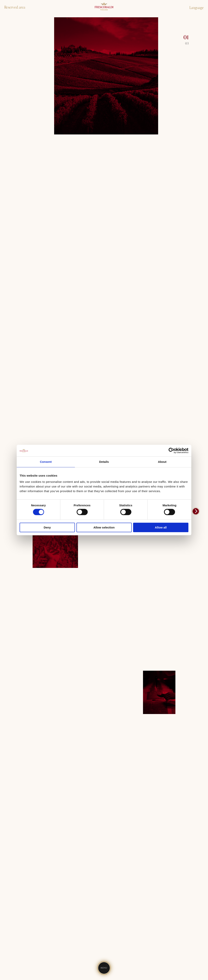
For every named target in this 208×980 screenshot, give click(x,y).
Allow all (161, 527)
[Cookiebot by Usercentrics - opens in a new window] (171, 451)
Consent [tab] (46, 462)
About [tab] (162, 462)
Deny (47, 527)
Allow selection (104, 527)
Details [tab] (104, 462)
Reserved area (15, 7)
